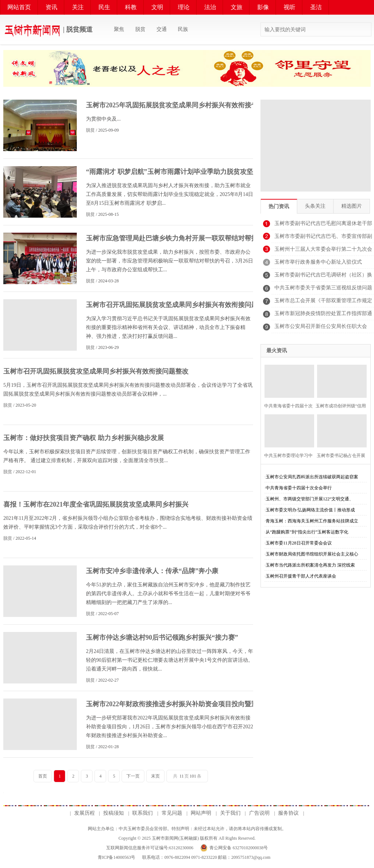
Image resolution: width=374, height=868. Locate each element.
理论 (184, 7)
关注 (78, 7)
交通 (162, 29)
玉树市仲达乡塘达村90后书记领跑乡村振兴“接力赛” (162, 637)
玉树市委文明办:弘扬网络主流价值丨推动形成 (310, 510)
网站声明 (201, 813)
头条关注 (315, 206)
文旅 (237, 7)
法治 (210, 7)
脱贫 (140, 29)
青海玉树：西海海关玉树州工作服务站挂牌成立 (312, 521)
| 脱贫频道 (48, 30)
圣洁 (316, 7)
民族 (183, 29)
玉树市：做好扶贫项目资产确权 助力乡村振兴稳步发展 (84, 438)
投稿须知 (114, 813)
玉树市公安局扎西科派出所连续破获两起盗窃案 (312, 477)
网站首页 (19, 7)
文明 (157, 7)
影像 (263, 7)
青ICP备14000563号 (117, 857)
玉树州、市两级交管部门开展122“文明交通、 (310, 499)
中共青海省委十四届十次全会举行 (299, 488)
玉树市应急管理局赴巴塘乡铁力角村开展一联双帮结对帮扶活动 (179, 238)
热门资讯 (279, 206)
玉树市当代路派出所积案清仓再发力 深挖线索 (310, 565)
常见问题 (172, 813)
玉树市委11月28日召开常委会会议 (299, 543)
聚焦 (119, 29)
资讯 (51, 7)
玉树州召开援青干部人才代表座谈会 (301, 576)
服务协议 (288, 813)
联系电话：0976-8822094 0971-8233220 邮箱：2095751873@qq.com (206, 857)
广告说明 (259, 813)
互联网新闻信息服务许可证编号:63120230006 (150, 848)
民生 (104, 7)
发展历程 (84, 813)
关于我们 (230, 813)
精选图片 (352, 206)
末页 (155, 776)
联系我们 (143, 813)
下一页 (133, 776)
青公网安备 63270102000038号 (239, 848)
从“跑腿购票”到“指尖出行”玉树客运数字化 (307, 532)
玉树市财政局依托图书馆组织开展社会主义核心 (312, 554)
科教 (131, 7)
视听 (290, 7)
